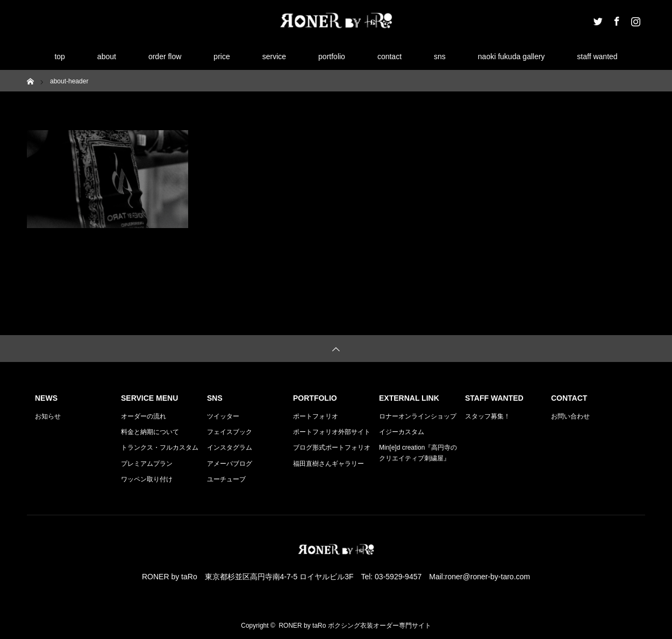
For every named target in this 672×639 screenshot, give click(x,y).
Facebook (616, 19)
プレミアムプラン (147, 464)
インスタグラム (230, 448)
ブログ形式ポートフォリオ (332, 448)
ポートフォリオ (316, 416)
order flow (165, 56)
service (274, 56)
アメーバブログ (230, 464)
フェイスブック (230, 432)
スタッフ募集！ (488, 416)
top (59, 56)
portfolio (332, 56)
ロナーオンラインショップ (418, 416)
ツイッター (223, 416)
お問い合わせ (570, 416)
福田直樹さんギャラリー (328, 464)
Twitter (597, 19)
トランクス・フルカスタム (160, 448)
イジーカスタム (402, 432)
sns (440, 56)
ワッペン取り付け (147, 479)
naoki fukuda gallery (512, 56)
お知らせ (48, 416)
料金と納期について (150, 432)
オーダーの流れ (144, 416)
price (221, 56)
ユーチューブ (226, 479)
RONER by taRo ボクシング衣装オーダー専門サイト (355, 626)
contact (389, 56)
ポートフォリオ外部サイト (332, 432)
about (107, 56)
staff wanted (597, 56)
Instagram (634, 19)
